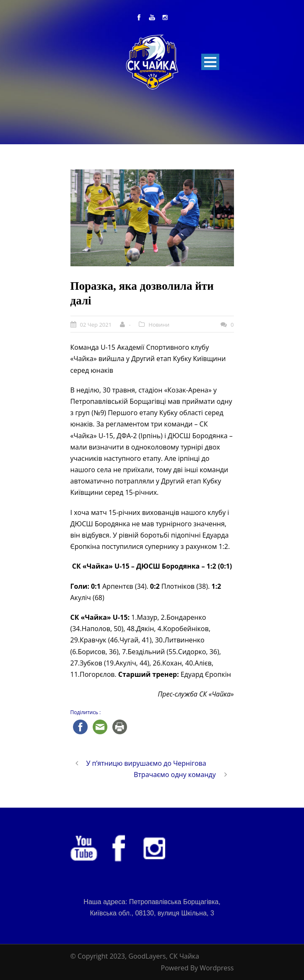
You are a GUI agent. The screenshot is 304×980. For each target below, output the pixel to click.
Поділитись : (86, 712)
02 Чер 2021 (96, 325)
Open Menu (210, 62)
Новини (159, 325)
